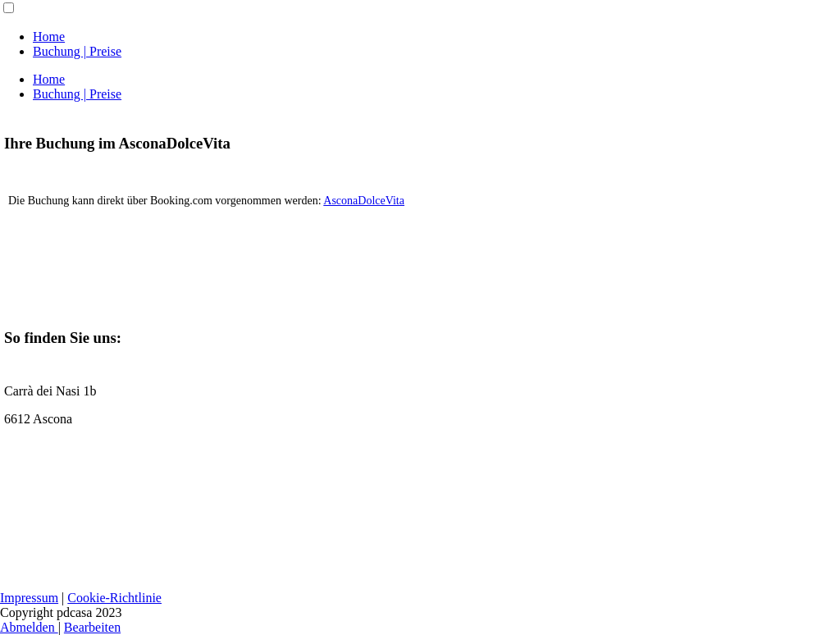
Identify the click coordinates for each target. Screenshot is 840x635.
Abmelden (29, 627)
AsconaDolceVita (364, 201)
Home (49, 37)
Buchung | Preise (77, 51)
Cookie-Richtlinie (114, 598)
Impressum (29, 598)
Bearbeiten (92, 627)
